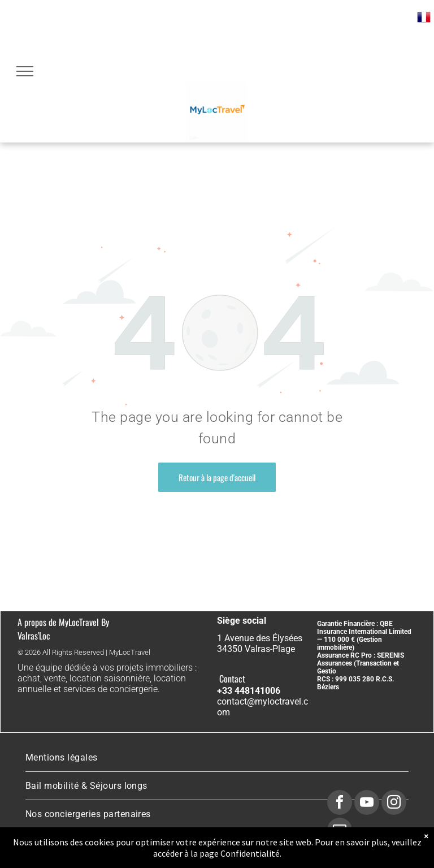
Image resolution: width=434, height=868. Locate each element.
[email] (340, 832)
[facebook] (340, 804)
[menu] (25, 71)
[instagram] (394, 804)
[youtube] (367, 804)
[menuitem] (217, 758)
